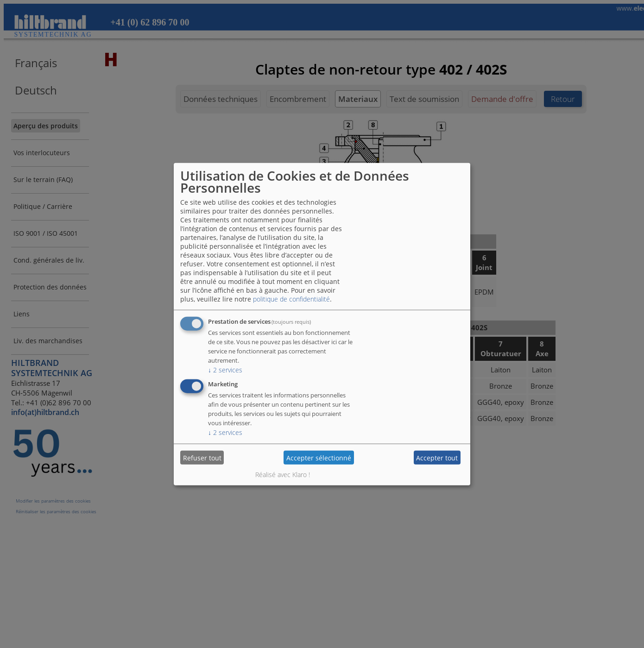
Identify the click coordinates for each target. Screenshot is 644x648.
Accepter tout (437, 457)
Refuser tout (202, 457)
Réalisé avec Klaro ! (283, 475)
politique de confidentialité (291, 299)
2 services (225, 370)
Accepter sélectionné (319, 457)
